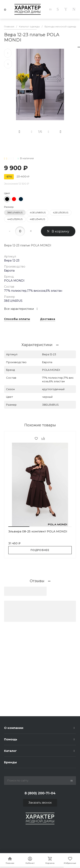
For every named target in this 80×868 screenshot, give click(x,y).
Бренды (10, 762)
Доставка (48, 319)
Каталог (10, 751)
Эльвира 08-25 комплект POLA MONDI (38, 531)
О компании (14, 728)
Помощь (11, 739)
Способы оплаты (17, 319)
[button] (19, 527)
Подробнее (40, 550)
